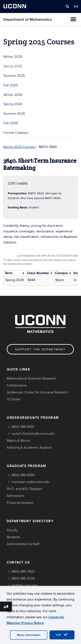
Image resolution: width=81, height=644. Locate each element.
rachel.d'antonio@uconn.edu (33, 434)
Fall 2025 (11, 85)
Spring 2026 (13, 104)
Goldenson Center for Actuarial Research (38, 392)
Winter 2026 (13, 95)
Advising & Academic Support (29, 448)
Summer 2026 (14, 114)
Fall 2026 (11, 123)
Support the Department (40, 349)
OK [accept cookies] (62, 635)
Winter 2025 (13, 57)
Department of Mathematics (28, 20)
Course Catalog (16, 133)
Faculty (12, 530)
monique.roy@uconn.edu (30, 482)
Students (13, 537)
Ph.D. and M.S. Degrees (24, 489)
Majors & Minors (19, 441)
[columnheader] (15, 273)
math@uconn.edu (25, 585)
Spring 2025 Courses (19, 147)
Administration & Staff (23, 544)
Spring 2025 (13, 66)
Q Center (14, 399)
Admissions (15, 496)
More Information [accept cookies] (29, 635)
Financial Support (20, 503)
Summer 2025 (14, 76)
